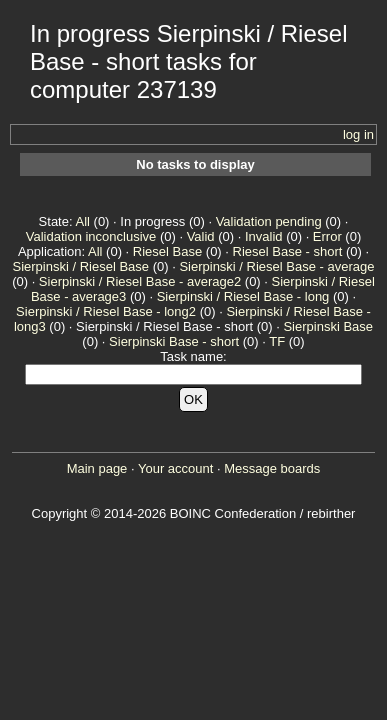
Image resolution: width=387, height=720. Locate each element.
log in (358, 134)
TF (277, 341)
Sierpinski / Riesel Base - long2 (106, 311)
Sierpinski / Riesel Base (81, 266)
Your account (175, 468)
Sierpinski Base (328, 326)
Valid (201, 236)
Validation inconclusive (91, 236)
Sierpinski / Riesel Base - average (276, 266)
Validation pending (269, 221)
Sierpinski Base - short (174, 341)
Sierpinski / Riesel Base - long (243, 296)
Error (327, 236)
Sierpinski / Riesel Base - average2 (140, 281)
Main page (97, 468)
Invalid (264, 236)
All (82, 221)
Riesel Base (167, 251)
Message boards (272, 468)
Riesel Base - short (288, 251)
